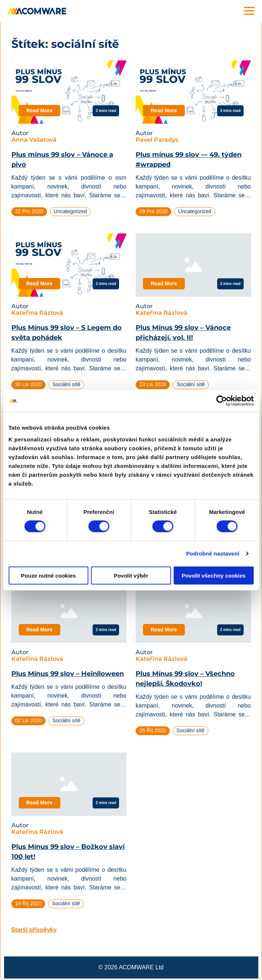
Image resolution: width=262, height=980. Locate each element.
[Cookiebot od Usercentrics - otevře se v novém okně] (221, 401)
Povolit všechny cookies (213, 575)
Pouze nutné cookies (48, 575)
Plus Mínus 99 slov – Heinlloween (68, 674)
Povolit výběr (131, 575)
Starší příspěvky (34, 930)
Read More (40, 110)
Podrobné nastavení (213, 554)
